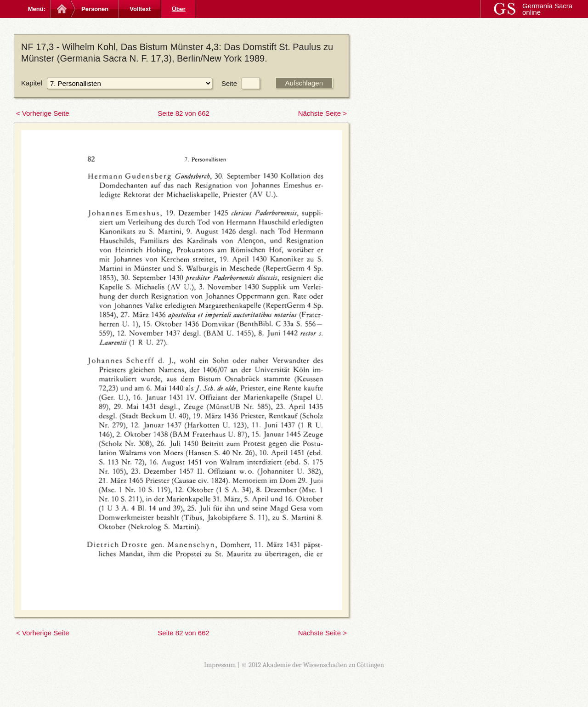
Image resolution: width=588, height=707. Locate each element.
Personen (95, 9)
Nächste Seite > (322, 113)
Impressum (220, 665)
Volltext (140, 9)
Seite (229, 83)
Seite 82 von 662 (184, 113)
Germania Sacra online (547, 9)
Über (179, 9)
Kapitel (32, 83)
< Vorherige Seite (43, 113)
